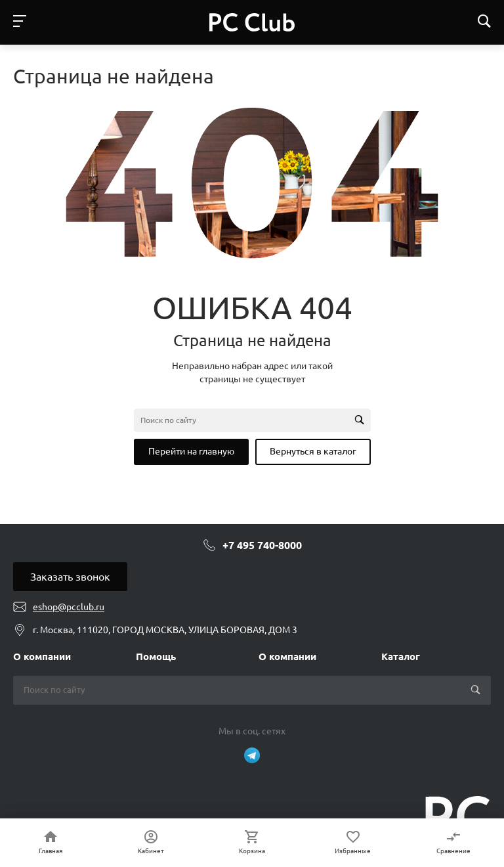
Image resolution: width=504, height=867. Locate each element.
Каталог (401, 656)
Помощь (156, 656)
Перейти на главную (191, 451)
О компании (42, 656)
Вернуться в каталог (313, 451)
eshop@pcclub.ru (69, 607)
